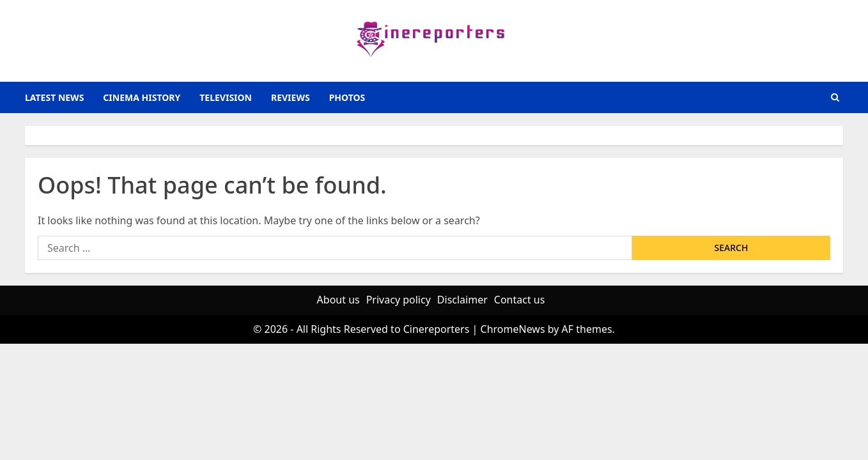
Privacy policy (399, 300)
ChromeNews (513, 329)
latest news (54, 97)
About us (338, 300)
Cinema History (142, 97)
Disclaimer (462, 300)
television (226, 97)
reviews (291, 97)
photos (347, 97)
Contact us (520, 300)
